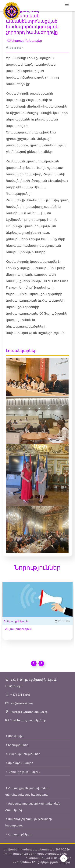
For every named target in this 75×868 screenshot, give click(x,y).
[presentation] (34, 663)
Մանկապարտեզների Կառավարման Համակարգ (33, 807)
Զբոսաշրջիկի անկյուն (23, 772)
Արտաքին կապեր (25, 41)
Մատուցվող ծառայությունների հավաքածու (29, 822)
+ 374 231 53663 (20, 695)
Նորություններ (17, 745)
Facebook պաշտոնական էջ (29, 712)
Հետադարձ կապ (19, 834)
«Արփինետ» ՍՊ (25, 862)
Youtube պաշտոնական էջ (28, 720)
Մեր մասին (14, 736)
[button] (64, 858)
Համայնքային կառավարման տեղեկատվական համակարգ (27, 791)
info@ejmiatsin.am (21, 703)
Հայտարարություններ (23, 754)
